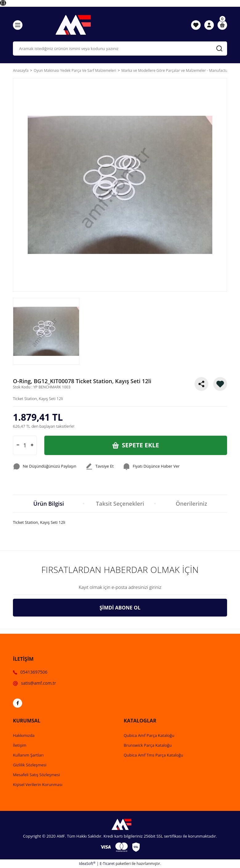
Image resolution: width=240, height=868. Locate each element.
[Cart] (222, 25)
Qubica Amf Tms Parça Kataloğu (153, 755)
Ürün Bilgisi (48, 504)
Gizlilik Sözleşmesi (30, 765)
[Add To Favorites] (220, 384)
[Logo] (72, 25)
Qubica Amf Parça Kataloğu (149, 735)
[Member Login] (209, 25)
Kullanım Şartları (28, 755)
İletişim (20, 745)
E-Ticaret (107, 864)
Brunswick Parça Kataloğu (148, 745)
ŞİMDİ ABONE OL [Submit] (120, 608)
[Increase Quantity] (32, 445)
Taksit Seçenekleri (120, 504)
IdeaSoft (87, 864)
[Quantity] (25, 445)
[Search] (120, 49)
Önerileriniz (191, 504)
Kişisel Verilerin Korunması (38, 784)
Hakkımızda (24, 735)
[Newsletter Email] (120, 587)
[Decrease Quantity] (18, 445)
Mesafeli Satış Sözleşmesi (36, 775)
